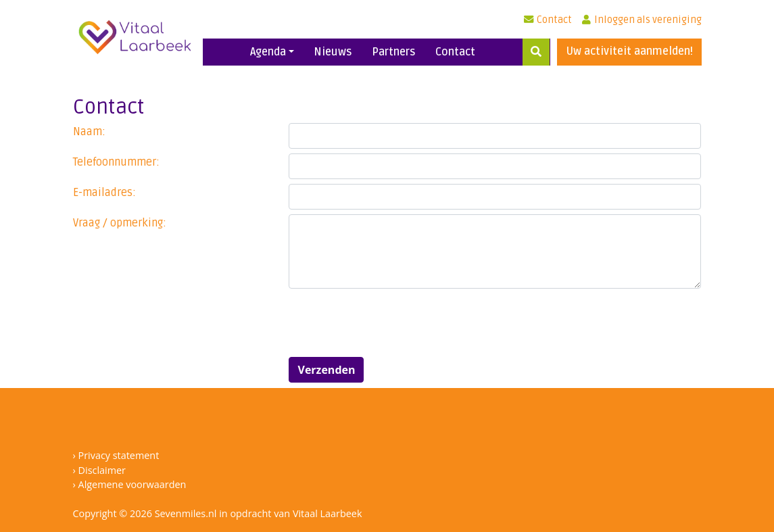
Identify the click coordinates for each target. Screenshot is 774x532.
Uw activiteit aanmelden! (629, 51)
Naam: (89, 132)
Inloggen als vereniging (642, 20)
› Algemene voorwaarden (130, 484)
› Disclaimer (99, 470)
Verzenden (326, 370)
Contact (548, 20)
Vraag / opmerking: (120, 223)
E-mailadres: (104, 193)
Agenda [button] (268, 52)
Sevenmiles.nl (186, 513)
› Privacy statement (116, 455)
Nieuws (333, 52)
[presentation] (391, 320)
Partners (394, 52)
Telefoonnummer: (116, 162)
